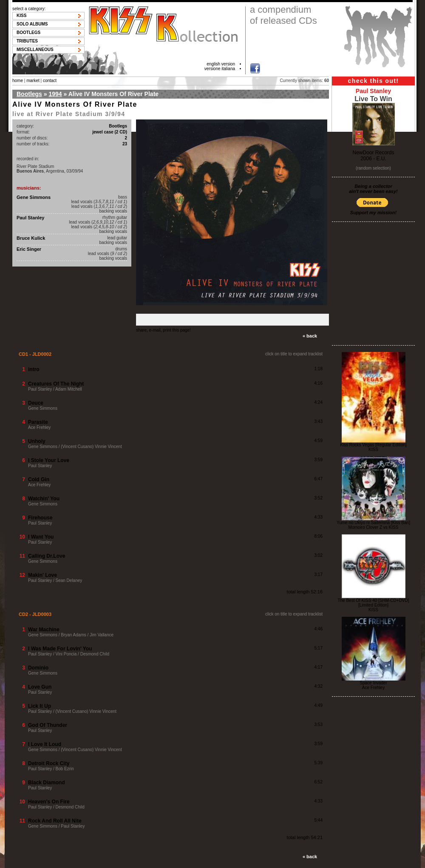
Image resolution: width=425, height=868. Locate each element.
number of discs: (32, 138)
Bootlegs (28, 33)
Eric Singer (29, 249)
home (18, 81)
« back (310, 336)
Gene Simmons (34, 197)
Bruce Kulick (31, 238)
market (33, 81)
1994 (55, 94)
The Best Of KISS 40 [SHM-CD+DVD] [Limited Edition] (373, 603)
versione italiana (220, 69)
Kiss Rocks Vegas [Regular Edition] (373, 445)
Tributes (27, 41)
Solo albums (32, 24)
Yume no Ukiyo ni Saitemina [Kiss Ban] (373, 523)
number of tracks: (33, 144)
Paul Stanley (30, 218)
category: (25, 126)
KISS (21, 16)
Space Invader (373, 683)
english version (221, 64)
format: (23, 132)
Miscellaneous (35, 50)
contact (50, 81)
